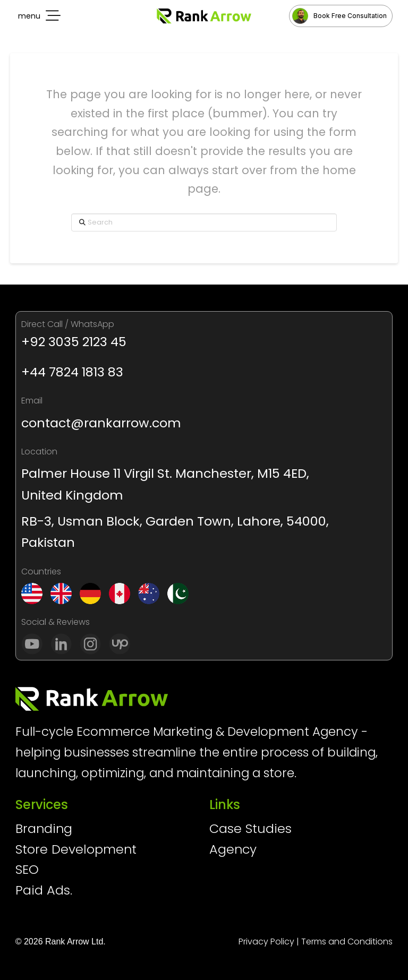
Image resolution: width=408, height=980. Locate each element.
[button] (38, 16)
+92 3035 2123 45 (74, 342)
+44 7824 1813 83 (72, 372)
